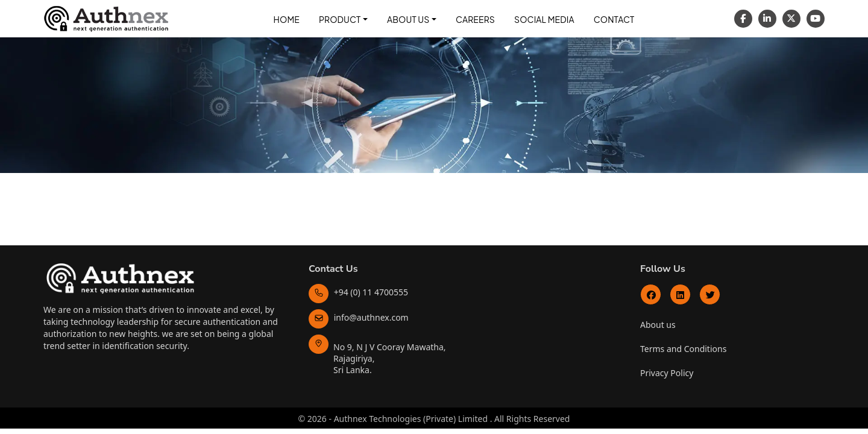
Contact (614, 19)
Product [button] (340, 19)
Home (287, 19)
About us (658, 325)
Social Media (544, 19)
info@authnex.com (359, 317)
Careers (475, 19)
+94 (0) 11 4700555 (358, 292)
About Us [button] (408, 19)
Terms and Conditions (683, 349)
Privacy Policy (667, 373)
